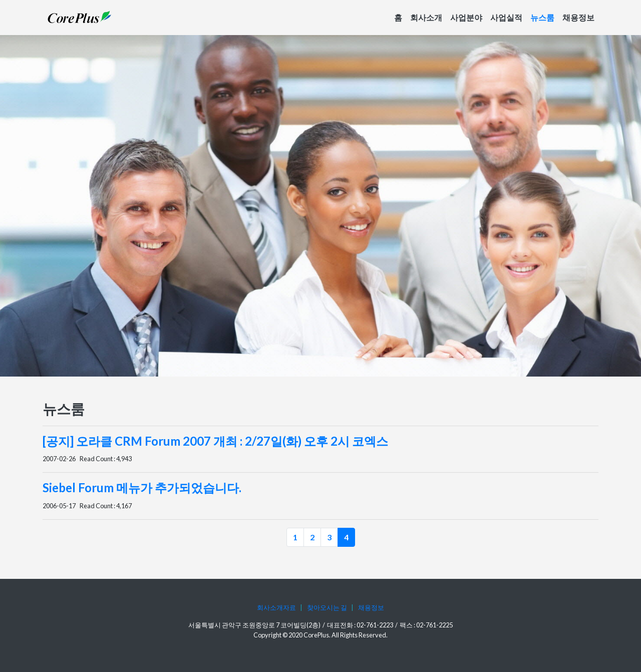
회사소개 (426, 17)
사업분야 (466, 17)
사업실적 (506, 17)
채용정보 (578, 17)
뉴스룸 (542, 17)
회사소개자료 (276, 607)
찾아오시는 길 (327, 607)
